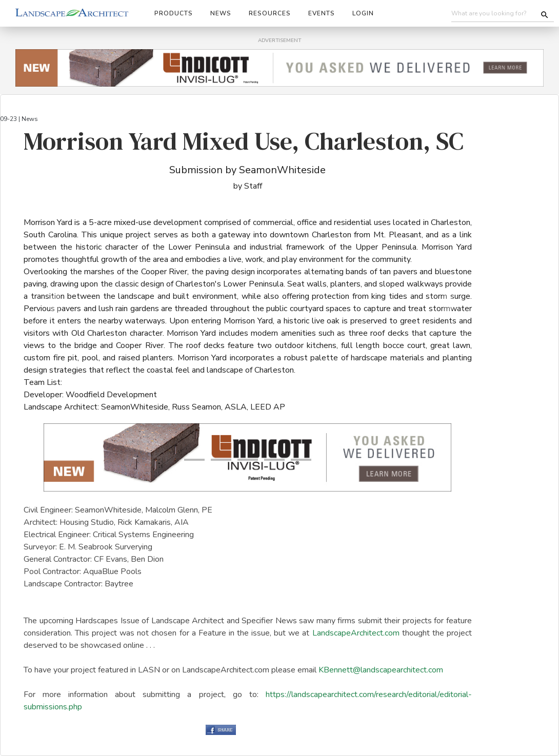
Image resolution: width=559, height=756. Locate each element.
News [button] (221, 13)
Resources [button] (270, 13)
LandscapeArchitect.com (356, 633)
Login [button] (363, 13)
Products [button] (174, 13)
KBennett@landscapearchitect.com (381, 670)
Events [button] (322, 13)
